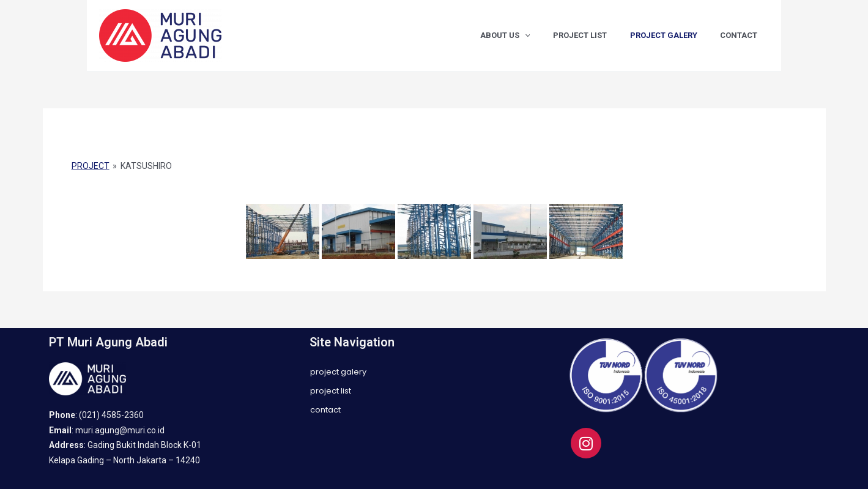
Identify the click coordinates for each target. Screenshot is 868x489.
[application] (549, 35)
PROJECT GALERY (674, 35)
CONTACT (742, 35)
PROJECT (91, 166)
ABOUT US (530, 35)
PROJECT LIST (598, 35)
